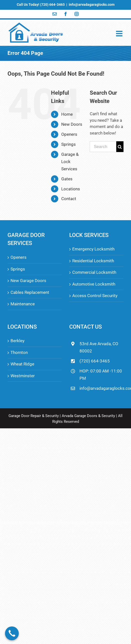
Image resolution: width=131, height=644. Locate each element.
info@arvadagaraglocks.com (92, 5)
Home (67, 114)
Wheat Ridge (22, 364)
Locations (71, 189)
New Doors (72, 124)
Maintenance (23, 304)
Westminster (23, 376)
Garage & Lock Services (70, 162)
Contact (69, 199)
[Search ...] (103, 147)
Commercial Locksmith (94, 272)
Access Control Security (95, 296)
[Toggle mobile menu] (120, 34)
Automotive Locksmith (94, 284)
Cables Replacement (30, 292)
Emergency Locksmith (93, 249)
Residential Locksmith (93, 261)
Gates (67, 179)
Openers (69, 134)
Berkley (17, 341)
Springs (68, 144)
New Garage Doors (28, 281)
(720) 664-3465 (95, 361)
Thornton (19, 352)
